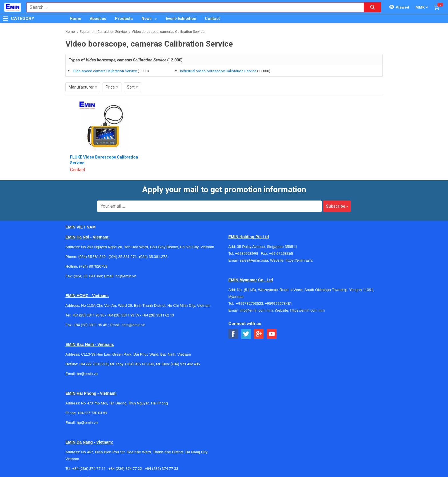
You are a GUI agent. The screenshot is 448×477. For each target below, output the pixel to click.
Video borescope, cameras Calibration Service (168, 32)
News (147, 19)
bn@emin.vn (87, 374)
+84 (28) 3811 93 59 (123, 315)
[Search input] (192, 7)
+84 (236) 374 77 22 (125, 469)
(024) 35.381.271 (123, 257)
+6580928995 (248, 253)
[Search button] (373, 7)
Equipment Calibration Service (103, 32)
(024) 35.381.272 (153, 257)
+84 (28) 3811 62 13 (158, 315)
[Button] (5, 19)
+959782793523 (250, 303)
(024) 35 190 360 (88, 276)
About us (98, 19)
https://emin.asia (299, 260)
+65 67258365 (281, 253)
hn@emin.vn (126, 276)
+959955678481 (278, 303)
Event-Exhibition (181, 19)
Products (124, 19)
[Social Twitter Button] (246, 334)
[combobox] (192, 7)
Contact (212, 19)
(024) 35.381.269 (92, 257)
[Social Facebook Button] (233, 334)
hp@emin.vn (87, 423)
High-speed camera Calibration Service (105, 71)
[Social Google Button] (259, 334)
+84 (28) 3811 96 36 (88, 315)
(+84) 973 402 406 (185, 364)
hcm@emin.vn (133, 325)
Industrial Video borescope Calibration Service (218, 71)
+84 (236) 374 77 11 (89, 469)
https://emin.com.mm (308, 310)
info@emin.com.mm (256, 310)
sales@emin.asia (254, 260)
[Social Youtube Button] (272, 334)
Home (75, 19)
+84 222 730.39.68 (94, 364)
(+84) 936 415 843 (140, 364)
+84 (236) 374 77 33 (162, 469)
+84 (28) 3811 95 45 (90, 325)
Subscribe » (337, 206)
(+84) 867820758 (93, 266)
